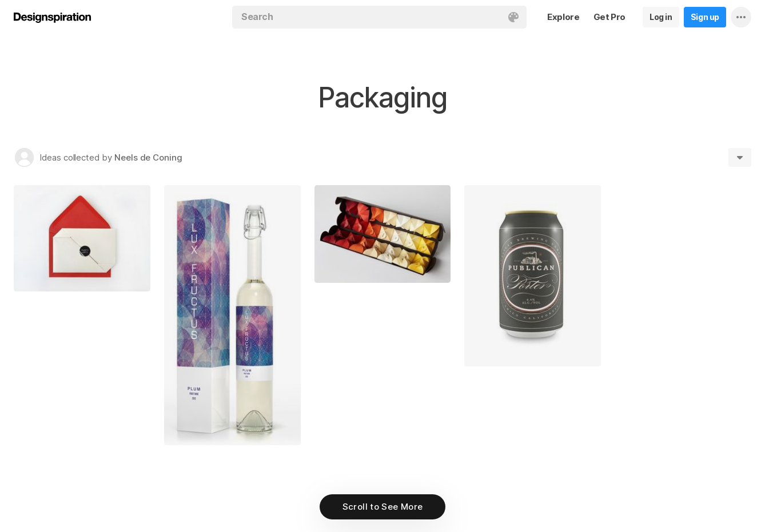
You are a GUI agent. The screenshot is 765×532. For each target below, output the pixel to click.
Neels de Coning (148, 157)
